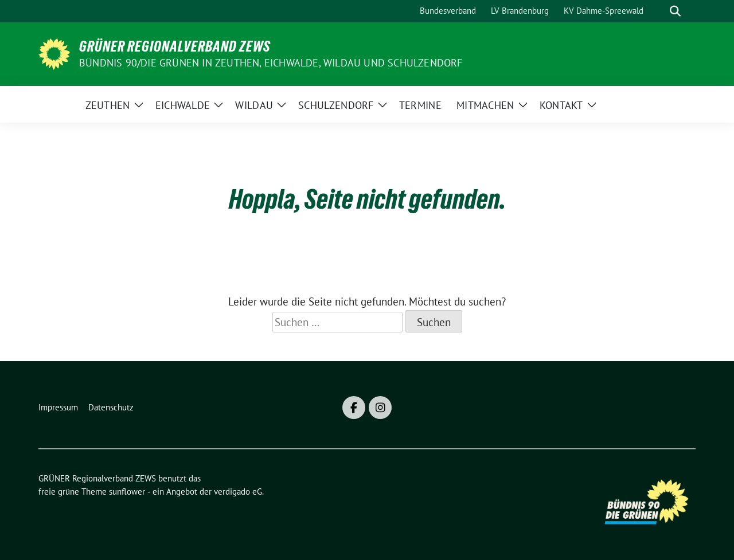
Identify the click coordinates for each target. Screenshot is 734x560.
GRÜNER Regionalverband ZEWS (175, 46)
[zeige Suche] (675, 11)
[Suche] (659, 11)
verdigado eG (238, 492)
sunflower (127, 492)
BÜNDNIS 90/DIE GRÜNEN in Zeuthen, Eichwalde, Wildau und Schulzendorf (271, 63)
